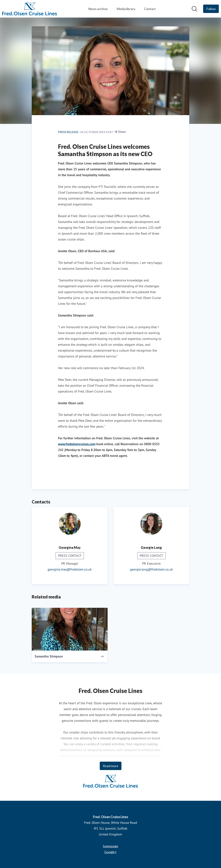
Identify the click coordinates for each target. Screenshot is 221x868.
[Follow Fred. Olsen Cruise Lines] (211, 9)
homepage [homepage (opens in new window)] (111, 846)
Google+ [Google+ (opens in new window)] (110, 852)
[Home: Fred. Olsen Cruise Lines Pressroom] (30, 9)
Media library (126, 9)
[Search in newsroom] (194, 9)
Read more (111, 766)
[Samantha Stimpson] (70, 629)
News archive (98, 9)
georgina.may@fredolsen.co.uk (70, 569)
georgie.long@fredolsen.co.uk (151, 569)
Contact (150, 9)
